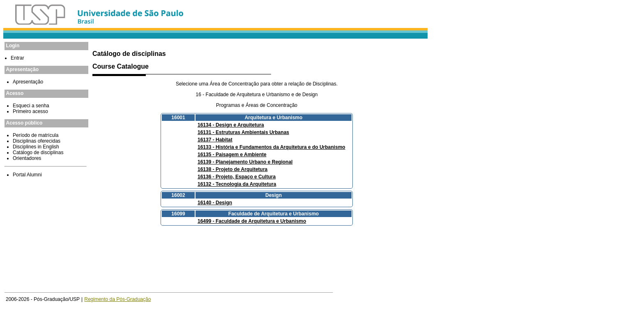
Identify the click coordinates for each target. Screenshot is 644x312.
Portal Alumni (27, 175)
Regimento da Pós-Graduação (117, 299)
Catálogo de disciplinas (38, 153)
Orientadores (27, 158)
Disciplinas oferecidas (37, 141)
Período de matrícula (36, 135)
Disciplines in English (36, 147)
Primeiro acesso (30, 111)
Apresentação (28, 82)
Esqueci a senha (31, 106)
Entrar (17, 58)
